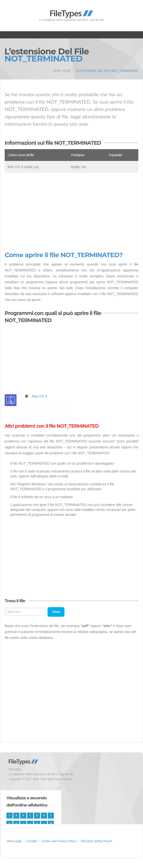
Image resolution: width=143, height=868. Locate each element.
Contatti (32, 841)
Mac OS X (40, 396)
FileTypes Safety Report (96, 841)
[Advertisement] (71, 212)
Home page (62, 71)
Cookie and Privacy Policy (59, 841)
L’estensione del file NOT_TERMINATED (107, 71)
